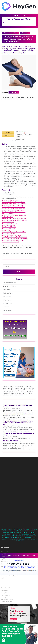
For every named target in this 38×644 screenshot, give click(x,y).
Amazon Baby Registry (8, 222)
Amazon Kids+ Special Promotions (11, 235)
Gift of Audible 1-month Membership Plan (13, 210)
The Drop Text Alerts (7, 217)
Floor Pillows (7, 290)
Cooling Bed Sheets (9, 283)
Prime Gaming (6, 230)
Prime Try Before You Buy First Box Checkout (14, 237)
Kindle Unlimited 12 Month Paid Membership (14, 212)
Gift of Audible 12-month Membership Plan (13, 202)
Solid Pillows (7, 307)
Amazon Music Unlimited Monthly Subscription (15, 239)
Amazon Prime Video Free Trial (10, 242)
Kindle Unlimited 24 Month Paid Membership (14, 204)
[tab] (4, 23)
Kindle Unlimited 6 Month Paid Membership (14, 219)
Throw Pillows (7, 311)
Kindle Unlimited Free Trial (9, 227)
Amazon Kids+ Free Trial (8, 234)
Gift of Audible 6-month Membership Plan (13, 209)
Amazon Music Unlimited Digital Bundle (13, 240)
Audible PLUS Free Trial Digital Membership (14, 215)
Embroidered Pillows (10, 286)
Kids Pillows (7, 297)
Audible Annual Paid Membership (11, 200)
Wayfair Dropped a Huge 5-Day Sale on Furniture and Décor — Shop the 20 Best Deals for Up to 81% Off (19, 423)
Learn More (23, 395)
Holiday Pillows (8, 293)
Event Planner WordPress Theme (14, 555)
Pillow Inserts (7, 304)
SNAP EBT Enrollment (8, 214)
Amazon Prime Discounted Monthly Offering (14, 232)
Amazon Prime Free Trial (8, 225)
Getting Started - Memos (11, 440)
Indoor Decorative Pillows (19, 19)
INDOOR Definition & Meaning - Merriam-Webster (18, 414)
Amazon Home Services (8, 229)
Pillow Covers (25, 33)
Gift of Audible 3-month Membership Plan (13, 207)
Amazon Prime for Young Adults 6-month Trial (14, 220)
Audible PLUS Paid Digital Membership (12, 205)
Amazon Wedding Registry (9, 224)
